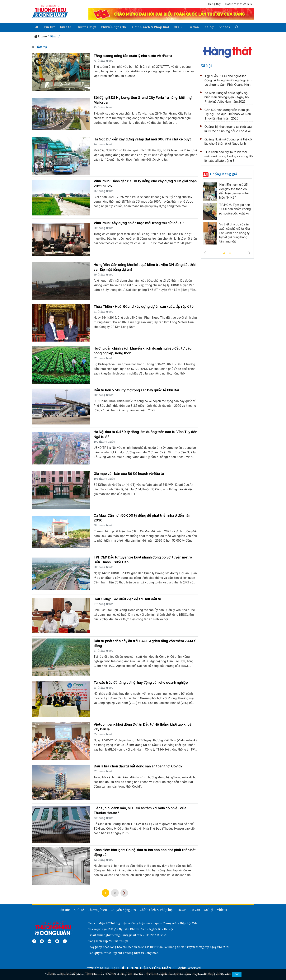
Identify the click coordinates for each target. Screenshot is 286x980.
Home (40, 36)
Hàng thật (215, 4)
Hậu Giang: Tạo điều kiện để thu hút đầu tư (127, 599)
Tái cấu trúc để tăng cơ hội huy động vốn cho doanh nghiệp (141, 682)
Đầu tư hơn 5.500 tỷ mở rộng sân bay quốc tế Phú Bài (136, 390)
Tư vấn (191, 27)
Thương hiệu (85, 27)
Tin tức (49, 27)
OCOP (176, 27)
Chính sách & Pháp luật (149, 27)
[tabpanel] (227, 214)
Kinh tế (64, 27)
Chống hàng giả (224, 174)
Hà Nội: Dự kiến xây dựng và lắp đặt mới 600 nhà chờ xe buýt (142, 139)
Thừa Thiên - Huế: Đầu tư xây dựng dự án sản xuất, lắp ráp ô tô (144, 306)
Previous (205, 252)
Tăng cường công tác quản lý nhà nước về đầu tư (133, 55)
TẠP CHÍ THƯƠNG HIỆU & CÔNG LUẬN (141, 967)
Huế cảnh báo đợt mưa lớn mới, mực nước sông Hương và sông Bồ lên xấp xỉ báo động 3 (229, 156)
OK (237, 974)
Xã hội (206, 27)
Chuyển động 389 (112, 27)
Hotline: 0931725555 (239, 4)
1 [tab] (224, 253)
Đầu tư (55, 36)
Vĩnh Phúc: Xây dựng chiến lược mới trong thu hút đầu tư (139, 222)
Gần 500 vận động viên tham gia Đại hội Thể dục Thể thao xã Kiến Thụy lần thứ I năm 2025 (228, 114)
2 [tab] (230, 253)
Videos (221, 27)
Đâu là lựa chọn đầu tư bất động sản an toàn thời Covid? (138, 766)
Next (124, 892)
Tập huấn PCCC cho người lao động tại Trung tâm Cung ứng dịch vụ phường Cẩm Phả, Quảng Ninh (228, 80)
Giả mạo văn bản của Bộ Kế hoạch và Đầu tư (129, 473)
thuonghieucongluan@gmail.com (120, 934)
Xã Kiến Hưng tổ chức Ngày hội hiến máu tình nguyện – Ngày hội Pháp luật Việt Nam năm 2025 (227, 97)
